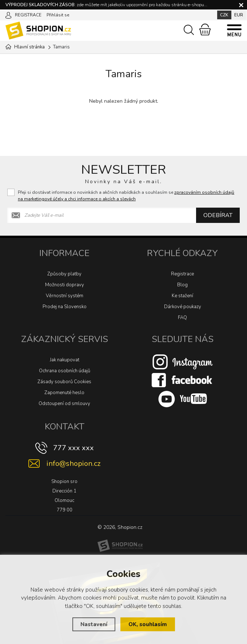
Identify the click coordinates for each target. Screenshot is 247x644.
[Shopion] (120, 546)
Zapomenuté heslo (64, 393)
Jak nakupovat (65, 360)
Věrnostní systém (65, 296)
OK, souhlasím (148, 624)
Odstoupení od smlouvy (64, 404)
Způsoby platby (64, 274)
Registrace (182, 274)
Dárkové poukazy (183, 307)
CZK (224, 15)
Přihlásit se (58, 15)
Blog (182, 285)
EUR (239, 15)
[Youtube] (183, 399)
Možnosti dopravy (65, 285)
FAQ (182, 318)
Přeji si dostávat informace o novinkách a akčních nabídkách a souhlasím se (126, 196)
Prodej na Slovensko (65, 307)
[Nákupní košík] (205, 30)
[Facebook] (183, 380)
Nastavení (94, 624)
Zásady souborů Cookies (64, 382)
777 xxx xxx (73, 448)
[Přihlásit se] (8, 15)
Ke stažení (182, 296)
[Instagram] (183, 362)
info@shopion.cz (73, 464)
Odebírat (218, 215)
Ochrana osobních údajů (65, 371)
